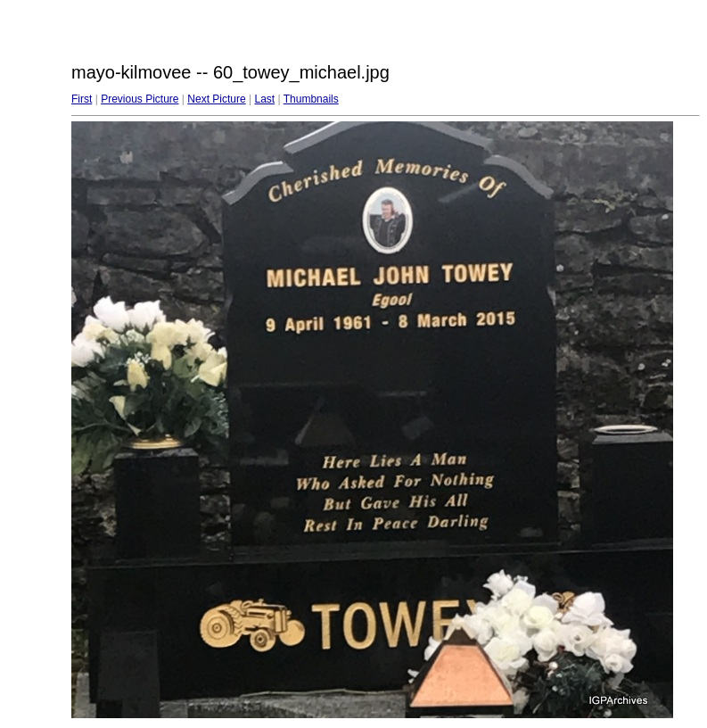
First (82, 99)
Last (264, 99)
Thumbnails (311, 99)
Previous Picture (140, 99)
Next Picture (216, 99)
